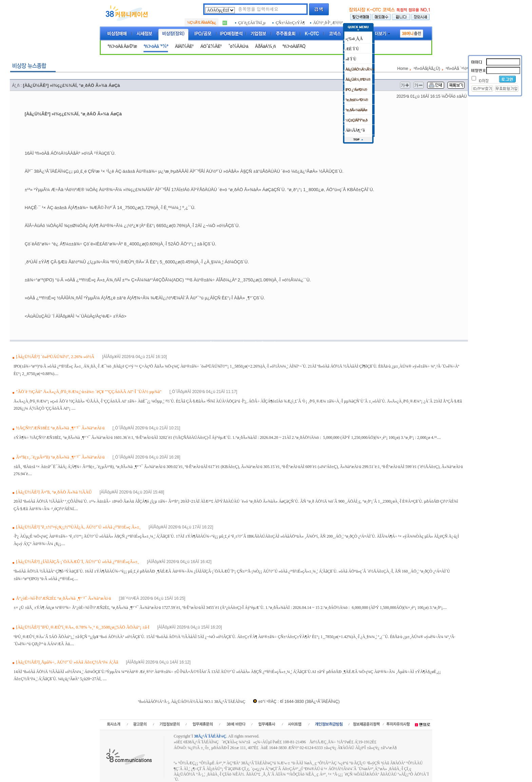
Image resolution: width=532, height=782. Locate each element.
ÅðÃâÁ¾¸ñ (265, 46)
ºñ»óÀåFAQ (294, 46)
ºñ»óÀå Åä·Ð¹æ (122, 46)
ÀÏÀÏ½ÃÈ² (184, 46)
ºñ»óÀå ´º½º (156, 46)
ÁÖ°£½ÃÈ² (211, 46)
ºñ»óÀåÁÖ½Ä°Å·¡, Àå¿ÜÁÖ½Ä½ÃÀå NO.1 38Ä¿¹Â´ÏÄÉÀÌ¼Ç (192, 702)
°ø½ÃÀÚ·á (238, 46)
